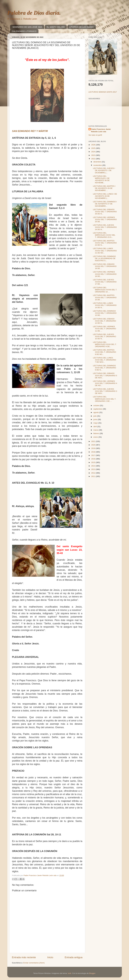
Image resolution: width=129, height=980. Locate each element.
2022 (93, 159)
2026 (93, 145)
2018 (93, 452)
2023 (93, 155)
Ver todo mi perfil (95, 135)
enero (96, 437)
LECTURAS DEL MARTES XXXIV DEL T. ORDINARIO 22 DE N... (105, 243)
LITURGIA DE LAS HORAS (82, 27)
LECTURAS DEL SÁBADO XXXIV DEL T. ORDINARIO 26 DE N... (105, 212)
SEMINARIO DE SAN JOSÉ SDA (27, 27)
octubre (97, 405)
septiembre (98, 409)
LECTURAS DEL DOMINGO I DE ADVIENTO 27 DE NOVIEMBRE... (105, 204)
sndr (69, 973)
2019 (93, 448)
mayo (96, 423)
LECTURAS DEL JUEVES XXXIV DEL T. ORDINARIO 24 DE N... (105, 227)
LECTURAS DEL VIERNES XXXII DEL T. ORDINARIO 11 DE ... (104, 329)
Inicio (50, 957)
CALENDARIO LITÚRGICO (24, 31)
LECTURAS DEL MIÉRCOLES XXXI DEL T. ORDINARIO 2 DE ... (104, 399)
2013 (93, 469)
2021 (93, 441)
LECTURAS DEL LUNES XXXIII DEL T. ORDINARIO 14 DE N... (105, 305)
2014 (93, 466)
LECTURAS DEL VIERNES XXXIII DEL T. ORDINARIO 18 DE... (105, 274)
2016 (93, 459)
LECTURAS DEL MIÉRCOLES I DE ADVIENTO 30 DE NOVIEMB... (101, 179)
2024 (93, 152)
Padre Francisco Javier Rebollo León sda (101, 130)
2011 (93, 476)
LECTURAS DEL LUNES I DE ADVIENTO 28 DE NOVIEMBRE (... (105, 196)
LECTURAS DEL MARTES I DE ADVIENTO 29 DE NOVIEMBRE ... (104, 188)
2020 (93, 445)
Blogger (92, 973)
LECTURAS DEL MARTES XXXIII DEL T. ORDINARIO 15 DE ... (105, 297)
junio (96, 419)
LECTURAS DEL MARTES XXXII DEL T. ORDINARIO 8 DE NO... (104, 352)
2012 (93, 473)
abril (95, 427)
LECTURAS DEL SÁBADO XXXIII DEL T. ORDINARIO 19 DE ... (105, 266)
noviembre (98, 165)
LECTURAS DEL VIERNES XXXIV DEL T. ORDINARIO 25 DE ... (105, 219)
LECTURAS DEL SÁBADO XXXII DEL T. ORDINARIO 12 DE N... (104, 321)
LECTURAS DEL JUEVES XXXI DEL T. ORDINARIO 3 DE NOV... (105, 391)
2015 (93, 462)
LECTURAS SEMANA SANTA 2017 (103, 92)
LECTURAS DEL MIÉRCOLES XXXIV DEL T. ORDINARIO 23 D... (104, 235)
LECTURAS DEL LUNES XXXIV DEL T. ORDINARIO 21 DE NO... (105, 251)
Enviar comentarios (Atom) (34, 963)
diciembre (98, 162)
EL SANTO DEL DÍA (56, 27)
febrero (97, 433)
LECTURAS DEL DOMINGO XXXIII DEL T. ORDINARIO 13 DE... (105, 313)
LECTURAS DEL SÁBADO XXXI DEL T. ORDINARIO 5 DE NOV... (105, 375)
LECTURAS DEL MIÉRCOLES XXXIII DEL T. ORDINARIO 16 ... (105, 290)
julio (95, 416)
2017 (93, 455)
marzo (96, 430)
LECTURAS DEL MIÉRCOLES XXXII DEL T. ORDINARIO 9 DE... (105, 344)
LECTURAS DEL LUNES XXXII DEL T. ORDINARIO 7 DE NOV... (104, 360)
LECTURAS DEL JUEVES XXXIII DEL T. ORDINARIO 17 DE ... (105, 282)
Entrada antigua (74, 957)
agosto (96, 412)
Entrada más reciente (24, 957)
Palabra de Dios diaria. (34, 13)
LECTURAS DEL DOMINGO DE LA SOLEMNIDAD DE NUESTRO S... (104, 258)
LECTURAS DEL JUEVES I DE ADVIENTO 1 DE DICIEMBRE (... (104, 170)
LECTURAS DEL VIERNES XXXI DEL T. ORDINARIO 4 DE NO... (105, 383)
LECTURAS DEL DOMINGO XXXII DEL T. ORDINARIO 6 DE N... (104, 368)
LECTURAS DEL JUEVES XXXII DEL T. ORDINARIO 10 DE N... (104, 336)
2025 (93, 148)
